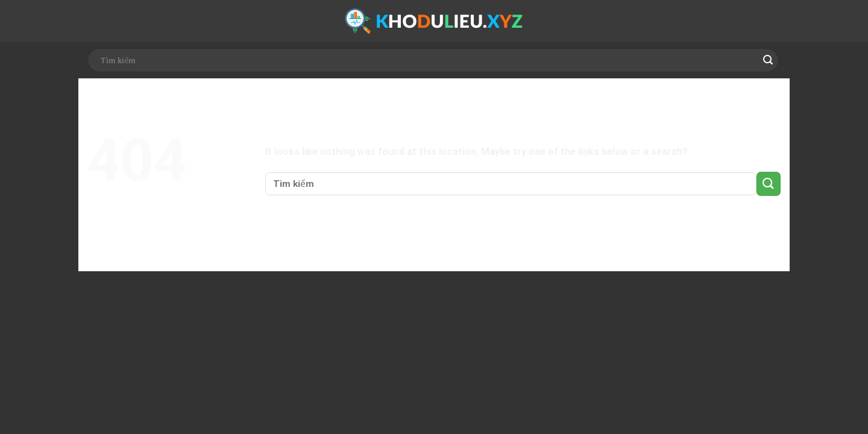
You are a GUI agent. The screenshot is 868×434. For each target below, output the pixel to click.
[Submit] (768, 60)
